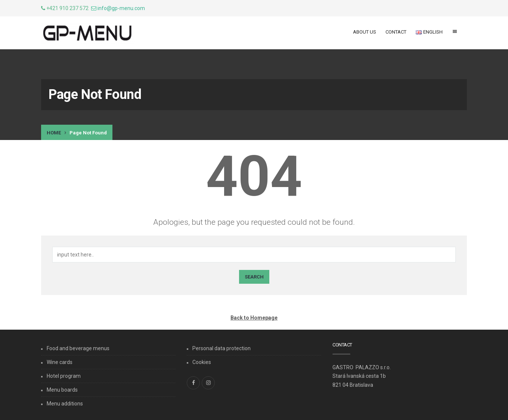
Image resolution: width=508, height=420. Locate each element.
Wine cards (60, 362)
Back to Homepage (254, 318)
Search (254, 277)
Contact (396, 32)
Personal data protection (222, 348)
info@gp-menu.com (121, 8)
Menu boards (62, 390)
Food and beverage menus (78, 348)
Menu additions (65, 404)
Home (54, 133)
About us (365, 32)
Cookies (202, 362)
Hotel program (64, 376)
